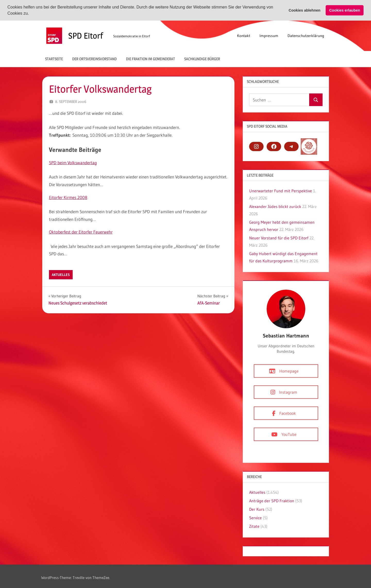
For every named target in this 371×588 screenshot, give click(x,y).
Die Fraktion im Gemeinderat (150, 59)
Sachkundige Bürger (202, 59)
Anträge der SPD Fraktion (272, 501)
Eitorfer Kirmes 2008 (68, 197)
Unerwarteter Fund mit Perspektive (281, 191)
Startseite (54, 59)
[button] (31, 14)
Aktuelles (61, 275)
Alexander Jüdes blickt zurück (275, 206)
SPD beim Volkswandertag (73, 163)
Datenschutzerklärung (306, 36)
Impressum (269, 36)
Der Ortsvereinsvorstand (94, 59)
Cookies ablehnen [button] (304, 10)
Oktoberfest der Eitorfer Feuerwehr (81, 232)
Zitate (254, 526)
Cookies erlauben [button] (345, 10)
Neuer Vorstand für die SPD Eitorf (279, 238)
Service (255, 518)
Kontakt (244, 36)
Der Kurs (257, 509)
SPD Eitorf (86, 36)
